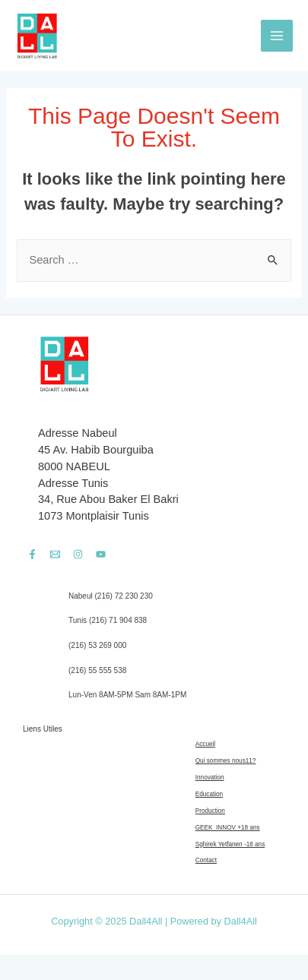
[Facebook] (32, 554)
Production (210, 811)
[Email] (55, 554)
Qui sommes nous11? (226, 761)
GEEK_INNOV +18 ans (228, 828)
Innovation (210, 778)
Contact (206, 860)
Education (209, 794)
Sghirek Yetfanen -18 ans (230, 844)
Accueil (205, 744)
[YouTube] (101, 554)
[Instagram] (78, 554)
